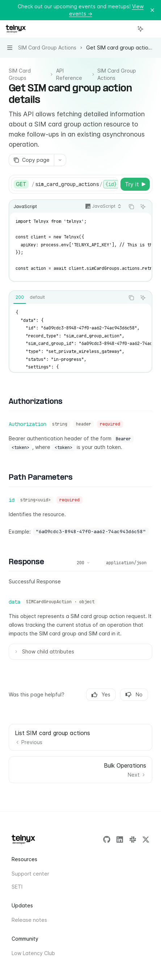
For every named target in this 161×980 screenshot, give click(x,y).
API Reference (69, 74)
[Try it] (135, 184)
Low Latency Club (33, 953)
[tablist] (67, 298)
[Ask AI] (143, 207)
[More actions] (152, 29)
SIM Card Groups (20, 74)
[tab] (20, 297)
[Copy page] (31, 160)
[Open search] (127, 29)
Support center (30, 874)
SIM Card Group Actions (117, 74)
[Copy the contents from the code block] (131, 207)
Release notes (29, 920)
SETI (17, 887)
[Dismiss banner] (152, 10)
